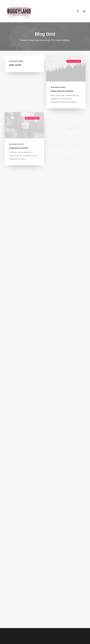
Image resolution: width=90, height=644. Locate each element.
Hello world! (15, 65)
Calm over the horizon (62, 91)
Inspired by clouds (19, 157)
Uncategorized (74, 61)
